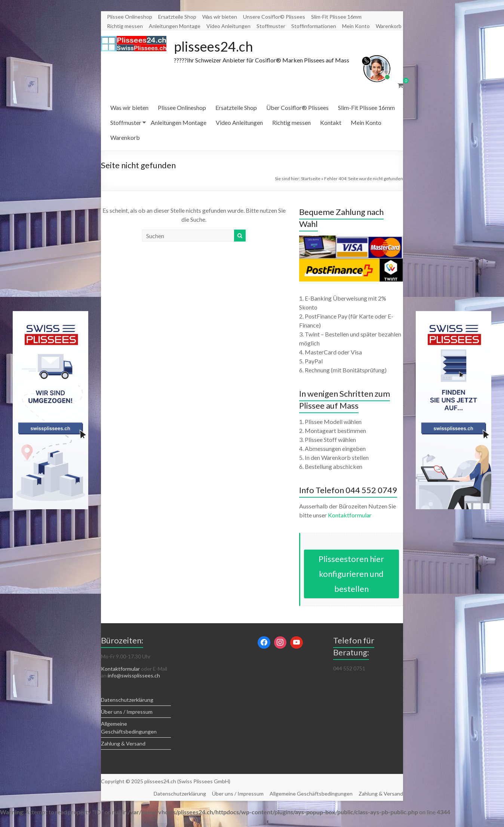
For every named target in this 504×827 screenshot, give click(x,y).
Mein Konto (356, 26)
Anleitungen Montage (175, 26)
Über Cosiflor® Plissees (297, 107)
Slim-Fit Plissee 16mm (336, 17)
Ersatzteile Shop (177, 17)
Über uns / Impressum (127, 712)
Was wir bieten (220, 17)
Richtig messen (125, 26)
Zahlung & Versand (123, 743)
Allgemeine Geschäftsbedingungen (311, 794)
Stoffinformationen (314, 26)
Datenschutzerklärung (127, 700)
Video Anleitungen (228, 26)
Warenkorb (389, 26)
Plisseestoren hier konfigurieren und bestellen (351, 574)
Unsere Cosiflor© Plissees (274, 17)
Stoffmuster (271, 26)
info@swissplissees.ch (134, 675)
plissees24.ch (213, 46)
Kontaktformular (350, 515)
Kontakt (331, 122)
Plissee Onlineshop (130, 17)
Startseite (311, 179)
